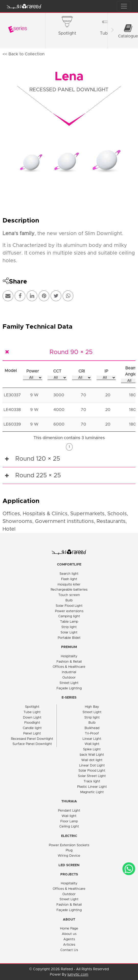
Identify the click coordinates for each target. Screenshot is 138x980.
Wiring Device (69, 856)
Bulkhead (92, 728)
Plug (69, 850)
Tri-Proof (92, 734)
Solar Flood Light (69, 606)
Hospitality (69, 656)
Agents (69, 939)
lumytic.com (78, 975)
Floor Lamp (69, 821)
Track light (92, 781)
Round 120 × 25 (38, 459)
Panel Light (32, 734)
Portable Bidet (69, 638)
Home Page (69, 929)
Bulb (69, 600)
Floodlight (32, 723)
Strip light (69, 627)
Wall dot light (92, 760)
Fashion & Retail (69, 662)
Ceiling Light (69, 827)
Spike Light (92, 749)
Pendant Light (69, 811)
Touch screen (69, 595)
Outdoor (69, 678)
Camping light (69, 616)
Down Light (32, 718)
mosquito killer (69, 585)
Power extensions (69, 611)
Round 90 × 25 (71, 352)
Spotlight (32, 707)
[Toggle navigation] (124, 6)
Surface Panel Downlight (32, 744)
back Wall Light (92, 755)
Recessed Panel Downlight (32, 739)
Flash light (69, 579)
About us (69, 934)
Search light (69, 574)
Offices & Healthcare (69, 667)
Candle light (32, 728)
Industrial (69, 672)
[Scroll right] (112, 31)
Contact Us (69, 950)
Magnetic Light (92, 792)
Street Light (69, 683)
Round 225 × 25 (38, 476)
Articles (69, 945)
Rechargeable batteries (69, 590)
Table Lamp (69, 622)
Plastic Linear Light (92, 787)
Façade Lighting (69, 688)
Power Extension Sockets (69, 845)
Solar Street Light (92, 776)
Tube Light (32, 712)
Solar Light (69, 633)
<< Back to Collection (24, 54)
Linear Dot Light (92, 766)
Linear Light (92, 739)
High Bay (92, 707)
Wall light (92, 744)
